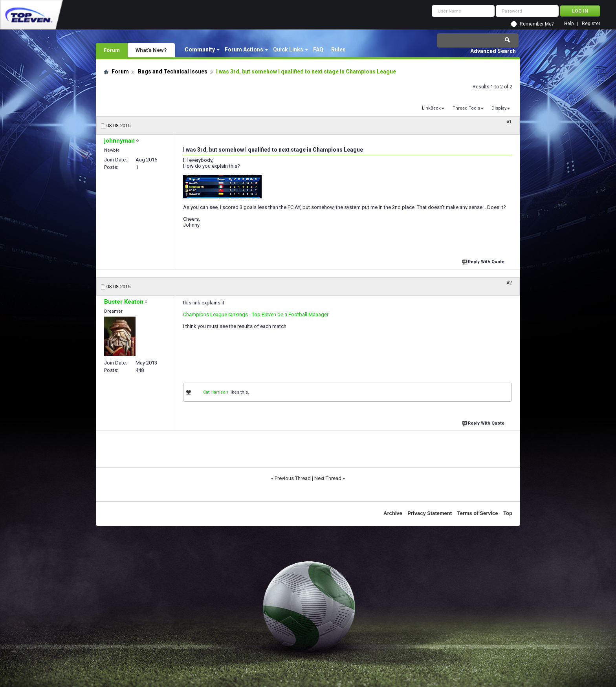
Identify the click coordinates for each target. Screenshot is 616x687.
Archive (393, 513)
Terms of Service (478, 513)
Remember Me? (537, 24)
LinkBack (431, 108)
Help (569, 24)
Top (508, 513)
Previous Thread (293, 478)
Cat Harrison (216, 392)
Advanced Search (493, 51)
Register (591, 24)
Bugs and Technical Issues (173, 71)
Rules (338, 49)
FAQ (318, 49)
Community (200, 49)
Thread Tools (466, 108)
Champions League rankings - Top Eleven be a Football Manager (256, 314)
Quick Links (288, 49)
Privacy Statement (430, 513)
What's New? (151, 50)
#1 (509, 122)
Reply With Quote (484, 261)
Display (499, 108)
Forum (112, 50)
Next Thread (328, 478)
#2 (509, 283)
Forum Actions (244, 49)
